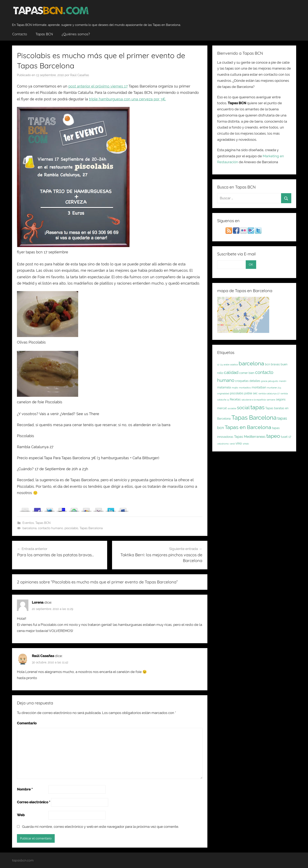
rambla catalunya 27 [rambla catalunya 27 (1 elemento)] (269, 394)
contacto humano (51, 528)
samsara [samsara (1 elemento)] (271, 400)
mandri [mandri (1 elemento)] (283, 381)
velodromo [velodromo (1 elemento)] (223, 444)
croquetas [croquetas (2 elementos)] (242, 381)
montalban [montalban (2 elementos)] (259, 387)
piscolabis (71, 528)
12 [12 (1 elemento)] (218, 365)
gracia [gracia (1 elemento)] (264, 381)
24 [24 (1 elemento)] (221, 365)
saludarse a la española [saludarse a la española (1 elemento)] (254, 400)
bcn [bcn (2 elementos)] (267, 364)
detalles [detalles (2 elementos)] (255, 381)
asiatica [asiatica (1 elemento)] (234, 365)
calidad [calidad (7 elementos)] (231, 372)
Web (21, 815)
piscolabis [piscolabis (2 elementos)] (237, 393)
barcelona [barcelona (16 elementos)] (251, 363)
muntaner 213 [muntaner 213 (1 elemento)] (274, 388)
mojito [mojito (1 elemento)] (235, 388)
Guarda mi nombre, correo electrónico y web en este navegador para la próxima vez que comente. (100, 827)
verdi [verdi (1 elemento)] (232, 444)
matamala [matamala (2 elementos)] (224, 387)
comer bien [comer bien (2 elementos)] (247, 373)
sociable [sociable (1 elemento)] (232, 408)
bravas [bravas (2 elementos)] (275, 364)
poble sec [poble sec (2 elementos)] (251, 393)
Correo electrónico (34, 802)
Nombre (25, 789)
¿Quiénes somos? (76, 34)
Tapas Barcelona (91, 528)
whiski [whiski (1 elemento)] (246, 444)
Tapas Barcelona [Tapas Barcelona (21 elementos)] (254, 417)
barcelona (29, 528)
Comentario (27, 723)
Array (25, 509)
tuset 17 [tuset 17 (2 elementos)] (286, 437)
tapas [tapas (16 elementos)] (257, 407)
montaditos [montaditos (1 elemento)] (245, 388)
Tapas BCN (44, 34)
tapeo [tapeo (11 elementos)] (273, 436)
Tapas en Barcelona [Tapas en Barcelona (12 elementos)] (248, 427)
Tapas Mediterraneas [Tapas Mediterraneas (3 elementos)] (250, 437)
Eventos (28, 523)
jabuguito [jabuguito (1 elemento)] (273, 381)
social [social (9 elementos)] (243, 407)
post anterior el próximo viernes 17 (98, 86)
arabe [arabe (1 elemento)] (226, 365)
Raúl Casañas (80, 75)
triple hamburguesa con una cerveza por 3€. (127, 99)
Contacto (20, 34)
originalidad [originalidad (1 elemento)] (223, 394)
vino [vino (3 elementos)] (239, 443)
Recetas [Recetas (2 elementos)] (235, 399)
